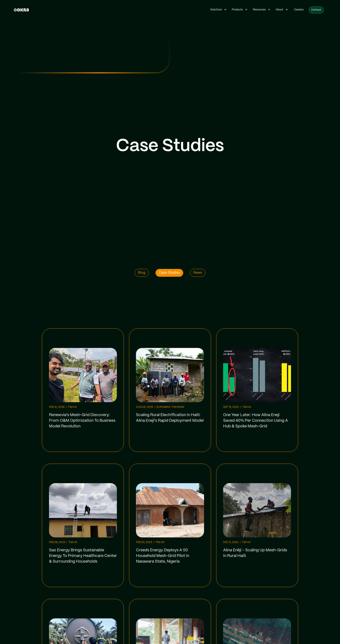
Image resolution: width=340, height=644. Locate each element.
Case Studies (169, 273)
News (198, 273)
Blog (142, 273)
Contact (316, 10)
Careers (299, 10)
